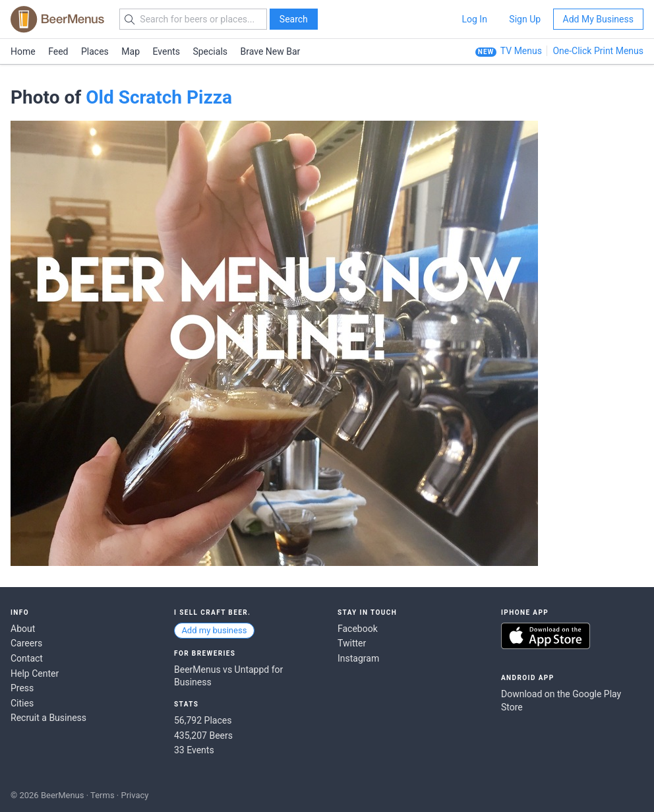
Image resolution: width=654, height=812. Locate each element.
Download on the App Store (546, 636)
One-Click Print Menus (598, 51)
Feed (58, 51)
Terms (103, 795)
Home (23, 51)
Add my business (214, 630)
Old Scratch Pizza (159, 97)
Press (22, 688)
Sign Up (525, 19)
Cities (22, 703)
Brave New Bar (271, 51)
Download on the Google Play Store (561, 701)
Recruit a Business (48, 718)
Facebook (358, 629)
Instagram (358, 658)
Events (166, 51)
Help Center (35, 673)
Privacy (134, 795)
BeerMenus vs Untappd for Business (228, 676)
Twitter (352, 643)
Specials (210, 51)
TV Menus (521, 51)
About (23, 629)
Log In (474, 19)
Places (95, 51)
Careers (26, 643)
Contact (27, 658)
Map (131, 51)
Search (294, 19)
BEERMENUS (57, 19)
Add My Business (598, 19)
